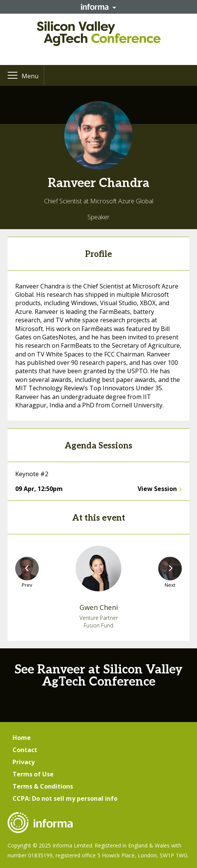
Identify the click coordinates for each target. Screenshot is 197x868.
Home (22, 738)
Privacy (24, 762)
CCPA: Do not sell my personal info (65, 798)
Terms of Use (33, 774)
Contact (25, 750)
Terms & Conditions (43, 786)
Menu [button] (30, 76)
